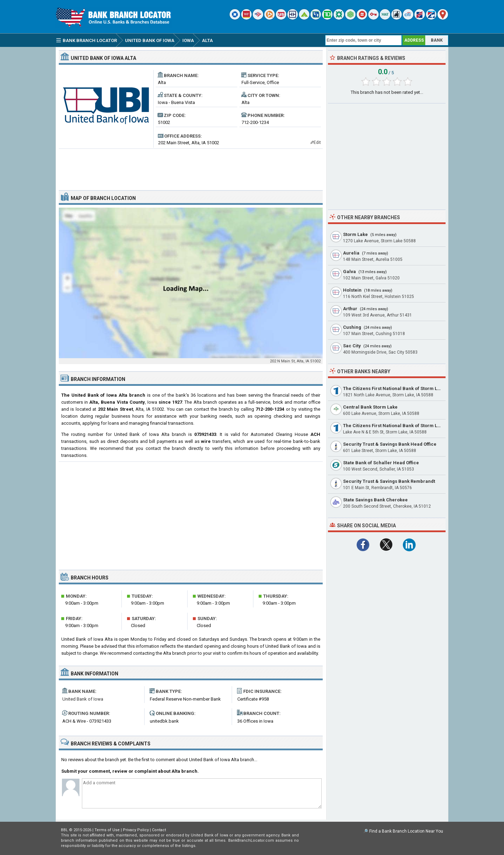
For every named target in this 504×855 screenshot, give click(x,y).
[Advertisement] (191, 167)
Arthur (350, 309)
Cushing (352, 327)
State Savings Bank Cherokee (375, 500)
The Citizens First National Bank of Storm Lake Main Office (407, 426)
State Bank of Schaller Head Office (381, 463)
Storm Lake (355, 234)
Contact (159, 830)
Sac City (352, 346)
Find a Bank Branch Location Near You (406, 831)
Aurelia (351, 253)
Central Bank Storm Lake (370, 407)
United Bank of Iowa (83, 699)
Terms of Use (107, 830)
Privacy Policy (136, 830)
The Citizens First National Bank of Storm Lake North (401, 388)
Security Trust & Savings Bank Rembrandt (389, 481)
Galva (349, 272)
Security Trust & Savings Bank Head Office (390, 444)
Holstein (352, 290)
